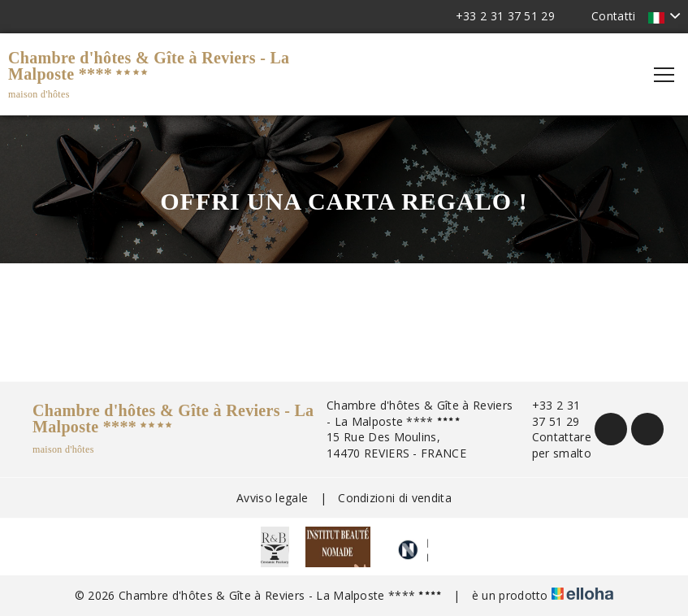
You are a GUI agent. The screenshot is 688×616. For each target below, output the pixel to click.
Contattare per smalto (552, 445)
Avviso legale (272, 498)
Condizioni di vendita (395, 498)
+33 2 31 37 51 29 (547, 413)
